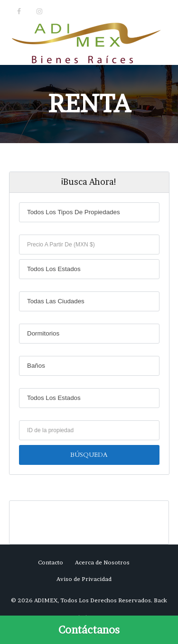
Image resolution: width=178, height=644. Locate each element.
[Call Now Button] (89, 630)
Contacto (51, 562)
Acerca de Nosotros (102, 562)
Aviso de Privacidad (84, 579)
